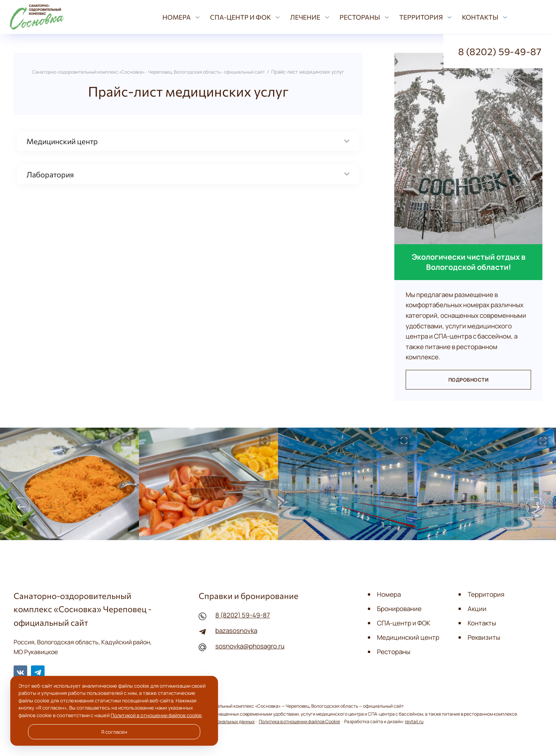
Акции (477, 608)
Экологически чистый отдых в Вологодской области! (469, 262)
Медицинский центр (408, 637)
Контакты (482, 623)
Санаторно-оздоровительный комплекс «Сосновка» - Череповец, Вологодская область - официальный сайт (57, 17)
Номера (389, 594)
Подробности (468, 380)
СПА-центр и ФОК (404, 623)
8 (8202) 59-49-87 (243, 615)
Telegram (38, 672)
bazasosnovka (236, 631)
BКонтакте (20, 672)
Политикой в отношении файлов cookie (156, 715)
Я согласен (114, 732)
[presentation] (21, 507)
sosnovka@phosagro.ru (250, 646)
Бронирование (399, 608)
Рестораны (394, 651)
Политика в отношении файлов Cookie (299, 721)
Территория (486, 594)
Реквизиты (484, 637)
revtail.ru (414, 721)
